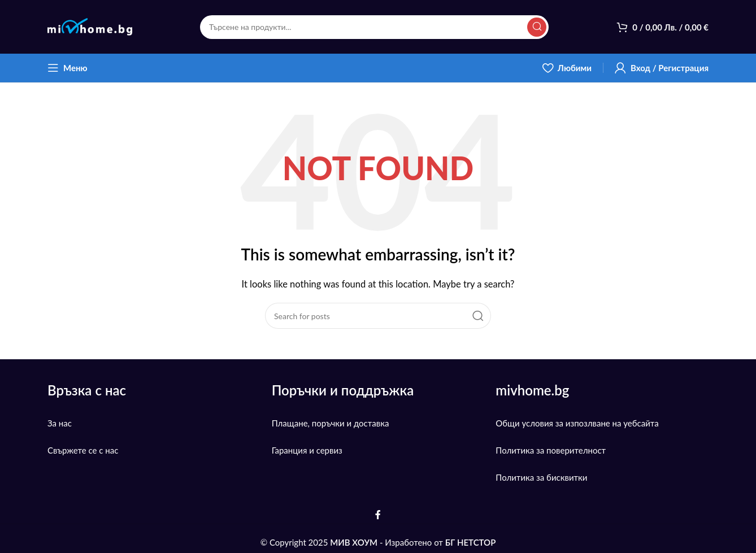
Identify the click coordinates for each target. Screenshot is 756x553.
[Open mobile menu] (68, 68)
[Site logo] (90, 25)
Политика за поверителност (551, 450)
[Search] (374, 27)
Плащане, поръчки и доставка (331, 423)
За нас (60, 423)
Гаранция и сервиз (307, 450)
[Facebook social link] (378, 515)
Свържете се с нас (83, 450)
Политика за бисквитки (541, 477)
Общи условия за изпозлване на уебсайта (577, 423)
